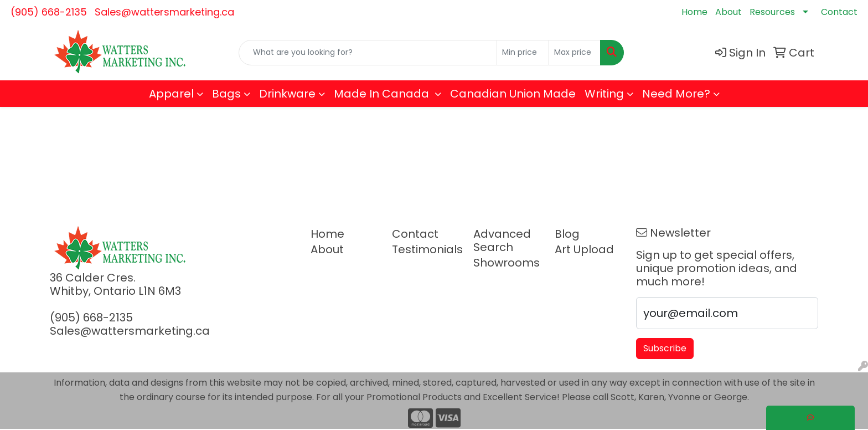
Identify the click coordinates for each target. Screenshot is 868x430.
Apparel (171, 94)
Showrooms (507, 263)
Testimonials (426, 249)
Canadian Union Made (513, 94)
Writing (604, 94)
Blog (567, 234)
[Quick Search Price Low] (522, 53)
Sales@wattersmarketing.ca (164, 12)
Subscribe (665, 348)
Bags (226, 94)
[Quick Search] (368, 53)
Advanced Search (502, 240)
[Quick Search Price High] (574, 53)
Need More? (676, 94)
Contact (839, 12)
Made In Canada (383, 94)
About (728, 12)
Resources (772, 12)
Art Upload (584, 249)
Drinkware (287, 94)
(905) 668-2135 (49, 12)
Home (694, 12)
